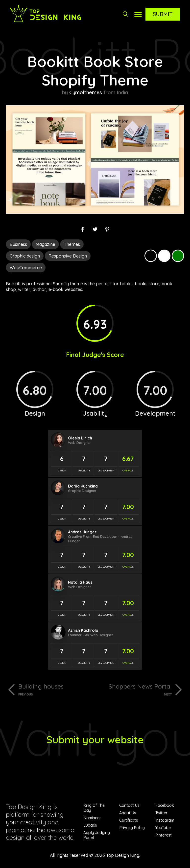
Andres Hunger (82, 532)
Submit (163, 14)
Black (151, 256)
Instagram (165, 820)
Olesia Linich (80, 438)
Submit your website (95, 740)
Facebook (165, 805)
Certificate (129, 820)
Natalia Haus (80, 582)
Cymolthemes (86, 92)
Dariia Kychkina (83, 486)
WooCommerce (26, 268)
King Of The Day (94, 808)
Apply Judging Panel (97, 835)
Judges (90, 825)
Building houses (55, 689)
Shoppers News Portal (135, 689)
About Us (128, 813)
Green (178, 256)
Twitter (161, 813)
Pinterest (164, 835)
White (164, 256)
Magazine (45, 244)
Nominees (92, 818)
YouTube (163, 828)
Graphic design (25, 256)
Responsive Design (68, 256)
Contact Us (129, 805)
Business (18, 244)
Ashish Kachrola (83, 630)
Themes (72, 244)
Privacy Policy (132, 828)
